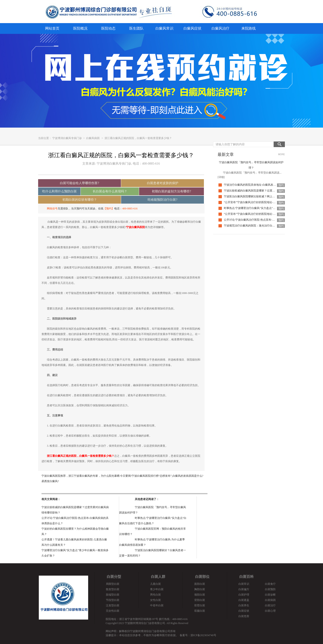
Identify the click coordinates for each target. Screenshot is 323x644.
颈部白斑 (200, 595)
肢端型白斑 (113, 595)
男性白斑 (155, 595)
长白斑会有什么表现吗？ (110, 191)
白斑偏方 (244, 589)
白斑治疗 (270, 605)
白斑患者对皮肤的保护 (163, 183)
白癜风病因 (93, 138)
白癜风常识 (164, 28)
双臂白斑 (200, 605)
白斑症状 (244, 611)
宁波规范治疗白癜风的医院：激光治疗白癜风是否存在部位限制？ (263, 226)
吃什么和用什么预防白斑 (59, 191)
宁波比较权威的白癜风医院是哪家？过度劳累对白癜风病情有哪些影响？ (267, 191)
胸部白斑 (200, 589)
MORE (282, 154)
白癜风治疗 (220, 28)
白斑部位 (202, 577)
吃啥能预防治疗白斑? (162, 200)
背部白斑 (200, 600)
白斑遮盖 (244, 600)
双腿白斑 (200, 611)
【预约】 (109, 209)
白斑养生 (244, 605)
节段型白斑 (113, 600)
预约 (281, 185)
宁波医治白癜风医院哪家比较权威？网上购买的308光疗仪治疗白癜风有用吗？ (270, 196)
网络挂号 (52, 209)
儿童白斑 (155, 584)
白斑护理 (244, 595)
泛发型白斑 (113, 605)
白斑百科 (247, 577)
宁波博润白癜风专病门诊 (67, 138)
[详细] (221, 177)
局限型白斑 (113, 584)
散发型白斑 (113, 589)
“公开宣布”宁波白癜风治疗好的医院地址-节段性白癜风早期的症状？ (265, 214)
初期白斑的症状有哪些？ (80, 200)
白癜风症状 (192, 28)
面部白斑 (200, 584)
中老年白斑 (157, 605)
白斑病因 (270, 600)
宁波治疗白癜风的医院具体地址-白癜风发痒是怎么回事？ (258, 185)
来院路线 (249, 28)
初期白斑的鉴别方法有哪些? (171, 191)
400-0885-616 (130, 209)
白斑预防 (270, 589)
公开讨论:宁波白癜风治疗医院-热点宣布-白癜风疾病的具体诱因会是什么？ (268, 220)
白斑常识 (244, 584)
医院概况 (80, 28)
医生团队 (136, 28)
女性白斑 (155, 600)
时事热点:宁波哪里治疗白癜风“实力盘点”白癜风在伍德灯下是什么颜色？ (267, 208)
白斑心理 (270, 611)
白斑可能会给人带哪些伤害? (79, 183)
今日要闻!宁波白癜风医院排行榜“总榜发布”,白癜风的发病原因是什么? (162, 476)
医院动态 (108, 28)
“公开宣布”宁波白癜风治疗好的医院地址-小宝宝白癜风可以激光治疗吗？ (267, 202)
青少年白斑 (157, 589)
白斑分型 (114, 577)
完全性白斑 (113, 611)
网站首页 (52, 28)
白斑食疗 (270, 584)
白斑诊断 (270, 595)
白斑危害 (244, 616)
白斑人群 (158, 577)
